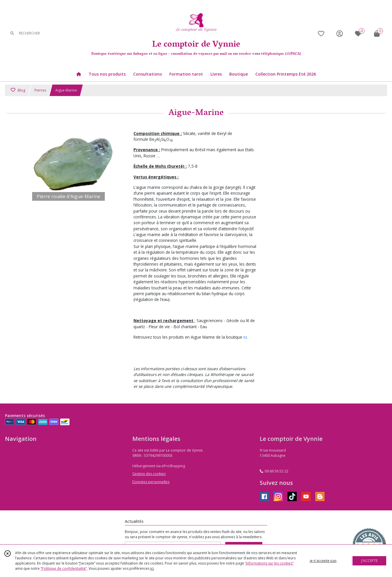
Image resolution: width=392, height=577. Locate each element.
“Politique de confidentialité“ (64, 568)
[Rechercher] (12, 33)
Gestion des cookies (149, 474)
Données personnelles (151, 482)
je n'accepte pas (323, 561)
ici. (246, 337)
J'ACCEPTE (369, 561)
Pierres (40, 90)
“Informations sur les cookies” (269, 563)
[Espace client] (340, 33)
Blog (18, 90)
